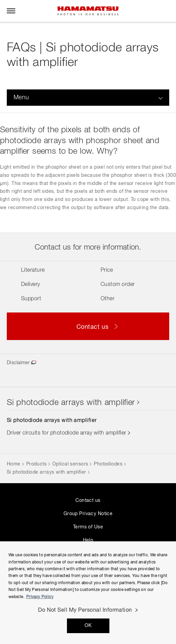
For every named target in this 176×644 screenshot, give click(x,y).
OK (88, 626)
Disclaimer (18, 363)
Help (88, 540)
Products (36, 464)
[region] (88, 593)
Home (14, 464)
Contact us (88, 501)
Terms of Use (88, 527)
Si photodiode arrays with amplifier (71, 403)
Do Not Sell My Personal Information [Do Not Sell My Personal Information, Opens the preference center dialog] (85, 610)
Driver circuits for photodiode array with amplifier (66, 433)
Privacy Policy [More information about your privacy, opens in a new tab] (40, 597)
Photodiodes (108, 464)
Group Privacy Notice (88, 514)
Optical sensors (70, 464)
